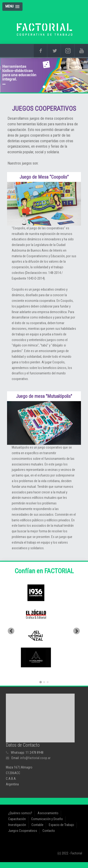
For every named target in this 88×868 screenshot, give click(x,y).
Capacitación (17, 819)
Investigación (17, 825)
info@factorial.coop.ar (35, 758)
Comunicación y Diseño (47, 819)
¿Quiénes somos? (20, 813)
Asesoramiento (48, 813)
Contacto (49, 831)
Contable (37, 825)
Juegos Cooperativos (23, 831)
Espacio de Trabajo (61, 825)
